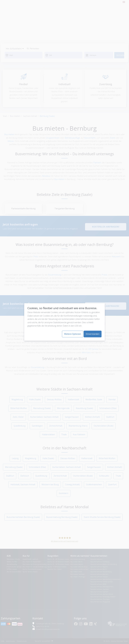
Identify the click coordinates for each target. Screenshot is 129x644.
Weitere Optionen (73, 334)
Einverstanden (93, 334)
